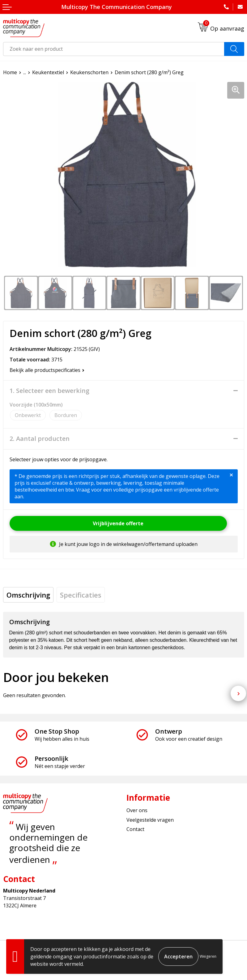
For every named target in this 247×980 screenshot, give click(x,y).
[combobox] (114, 49)
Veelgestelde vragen (150, 820)
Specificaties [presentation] (81, 595)
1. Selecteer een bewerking (49, 391)
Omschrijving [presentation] (28, 595)
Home (10, 72)
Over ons (137, 810)
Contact (135, 829)
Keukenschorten (89, 72)
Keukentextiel (48, 72)
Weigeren (208, 956)
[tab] (28, 595)
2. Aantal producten (40, 439)
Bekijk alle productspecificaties (47, 370)
